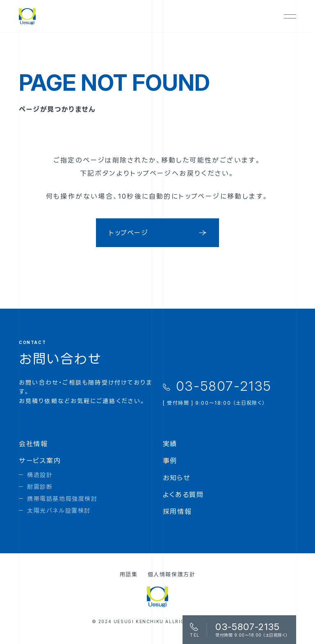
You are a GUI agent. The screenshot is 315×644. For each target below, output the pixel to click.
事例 (170, 461)
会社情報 (33, 444)
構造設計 (40, 475)
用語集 (129, 574)
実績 (170, 444)
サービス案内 (40, 461)
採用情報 (177, 511)
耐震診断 (40, 487)
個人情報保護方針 (172, 574)
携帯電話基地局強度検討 (62, 498)
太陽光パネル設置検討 (59, 510)
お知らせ (177, 478)
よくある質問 (183, 495)
